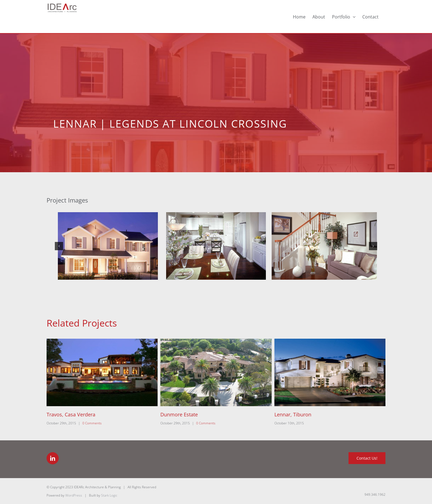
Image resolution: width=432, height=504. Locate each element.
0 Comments (92, 423)
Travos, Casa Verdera (71, 414)
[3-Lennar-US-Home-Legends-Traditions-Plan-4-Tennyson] (324, 246)
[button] (59, 246)
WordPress (74, 495)
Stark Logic (109, 495)
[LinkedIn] (53, 458)
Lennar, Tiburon (293, 414)
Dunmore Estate (179, 414)
